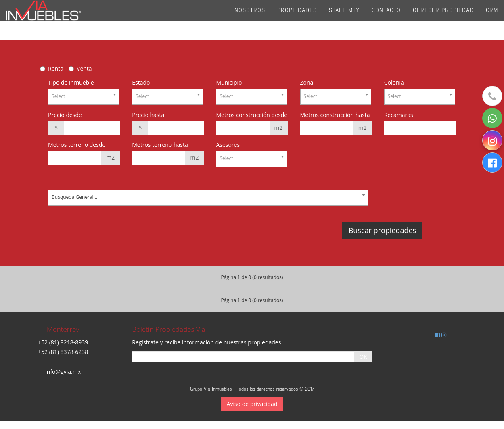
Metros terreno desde (77, 145)
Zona (307, 82)
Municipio (229, 82)
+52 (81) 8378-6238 (63, 352)
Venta (84, 68)
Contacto (386, 20)
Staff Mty (344, 20)
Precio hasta (148, 115)
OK (363, 357)
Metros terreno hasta (160, 145)
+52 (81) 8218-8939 (63, 342)
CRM (492, 20)
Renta (56, 68)
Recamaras (399, 115)
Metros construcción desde (252, 115)
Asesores (228, 145)
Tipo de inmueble (71, 82)
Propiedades (297, 20)
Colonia (394, 82)
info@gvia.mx (63, 372)
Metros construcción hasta (335, 115)
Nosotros (250, 20)
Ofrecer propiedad (443, 20)
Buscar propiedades (382, 230)
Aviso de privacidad (252, 404)
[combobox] (84, 97)
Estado (141, 82)
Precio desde (65, 115)
